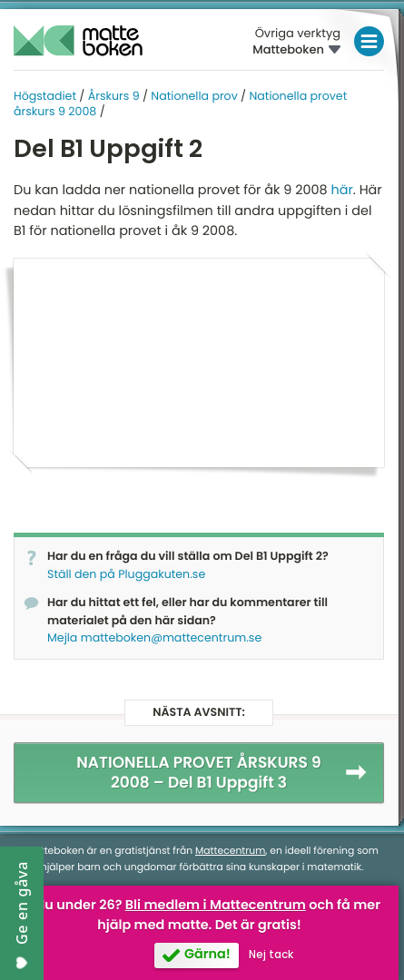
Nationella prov (194, 97)
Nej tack (271, 955)
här (341, 191)
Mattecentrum (230, 851)
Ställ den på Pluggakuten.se (126, 575)
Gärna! (207, 955)
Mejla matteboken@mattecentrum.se (154, 638)
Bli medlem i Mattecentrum (216, 906)
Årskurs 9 (114, 97)
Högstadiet (45, 97)
